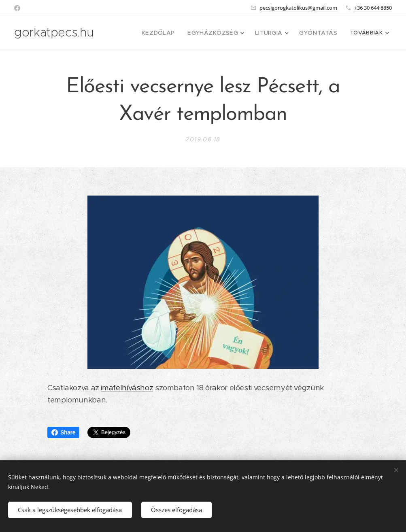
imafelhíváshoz (127, 388)
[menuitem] (143, 33)
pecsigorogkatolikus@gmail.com (298, 8)
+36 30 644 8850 (373, 8)
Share (63, 432)
